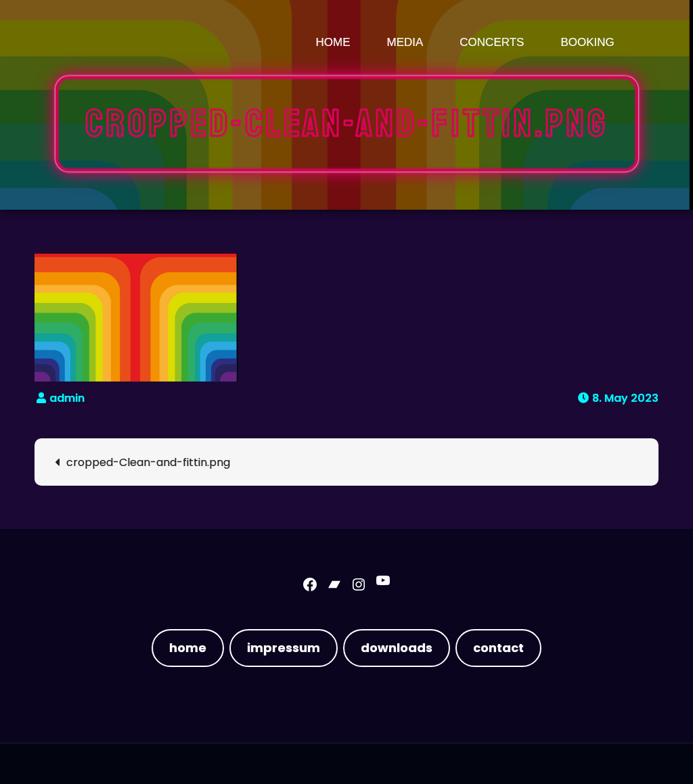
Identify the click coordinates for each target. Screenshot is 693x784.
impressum (284, 648)
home (188, 648)
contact (498, 648)
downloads (397, 648)
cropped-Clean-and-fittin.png (148, 462)
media (405, 42)
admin (67, 398)
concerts (492, 42)
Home (333, 42)
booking (587, 42)
